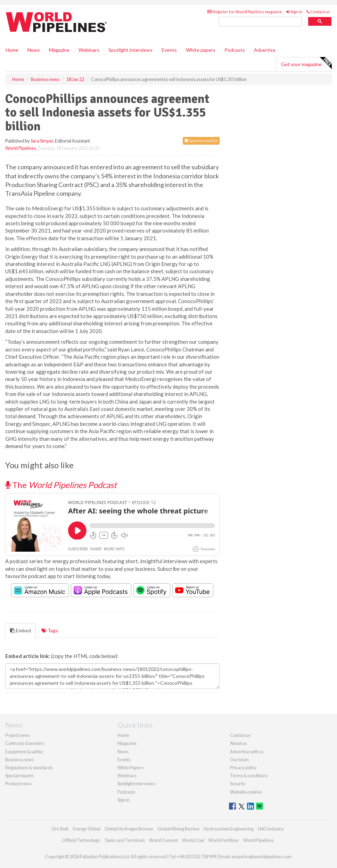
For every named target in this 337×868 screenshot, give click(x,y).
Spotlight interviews (130, 50)
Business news (19, 760)
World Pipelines (20, 148)
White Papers (130, 768)
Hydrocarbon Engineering (229, 829)
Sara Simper (42, 141)
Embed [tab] (20, 630)
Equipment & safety (24, 752)
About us (239, 743)
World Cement (163, 840)
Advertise (265, 50)
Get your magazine (306, 63)
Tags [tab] (50, 630)
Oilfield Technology (81, 840)
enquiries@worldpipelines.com (262, 857)
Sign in (294, 12)
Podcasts (235, 50)
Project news (18, 735)
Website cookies (246, 792)
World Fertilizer (224, 840)
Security (238, 784)
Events (169, 50)
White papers (201, 50)
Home (12, 50)
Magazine (59, 50)
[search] (260, 22)
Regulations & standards (29, 768)
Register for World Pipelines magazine (245, 12)
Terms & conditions (249, 776)
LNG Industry (271, 829)
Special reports (19, 776)
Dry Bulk (60, 829)
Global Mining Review (178, 829)
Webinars (89, 50)
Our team (239, 760)
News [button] (34, 50)
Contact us (318, 12)
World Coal (193, 840)
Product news (18, 784)
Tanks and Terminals (125, 840)
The (61, 485)
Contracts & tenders (25, 743)
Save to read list (201, 141)
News (123, 752)
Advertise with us (247, 752)
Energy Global (87, 829)
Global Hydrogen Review (129, 829)
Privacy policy (243, 768)
